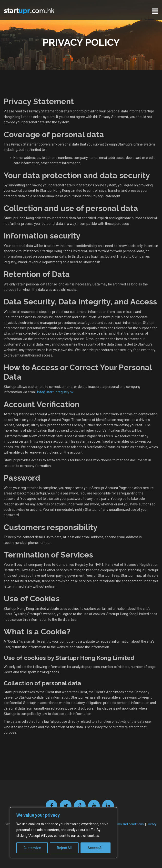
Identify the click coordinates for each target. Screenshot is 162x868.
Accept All (96, 848)
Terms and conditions (128, 824)
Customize (32, 848)
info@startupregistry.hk (55, 392)
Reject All (64, 848)
